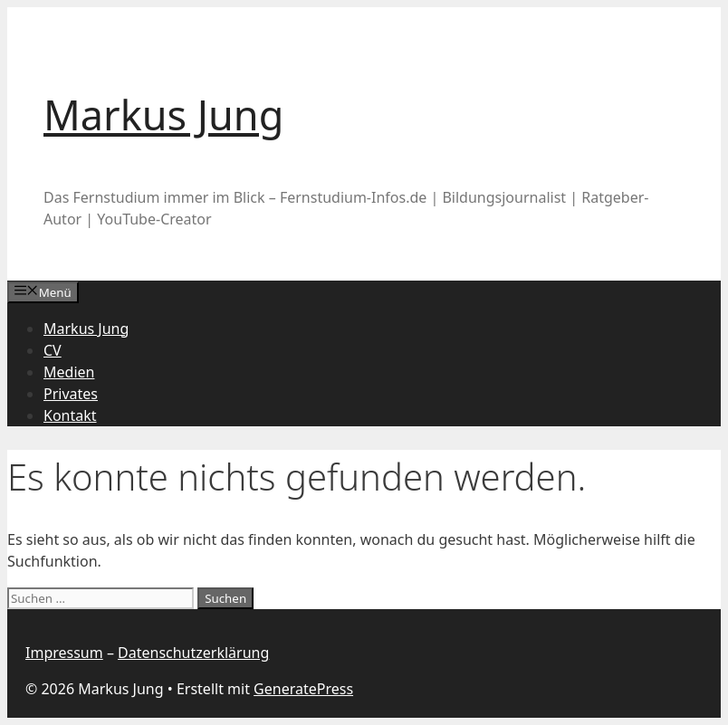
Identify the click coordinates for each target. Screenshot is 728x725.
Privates (71, 394)
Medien (69, 372)
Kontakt (70, 415)
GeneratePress (303, 689)
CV (53, 350)
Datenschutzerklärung (193, 653)
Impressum (64, 653)
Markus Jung (163, 114)
